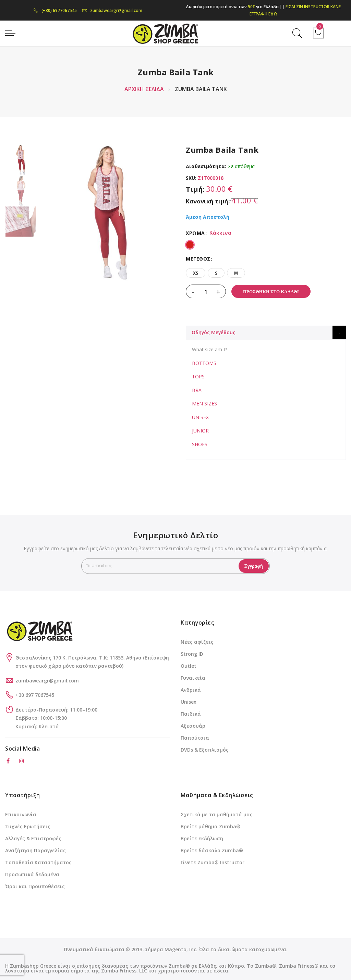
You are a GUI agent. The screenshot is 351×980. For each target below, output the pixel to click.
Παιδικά (191, 714)
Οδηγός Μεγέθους (214, 332)
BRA (197, 390)
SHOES (200, 444)
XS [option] (196, 273)
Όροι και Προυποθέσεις (35, 886)
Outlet (189, 666)
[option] (21, 160)
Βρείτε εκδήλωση (202, 838)
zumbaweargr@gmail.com (112, 10)
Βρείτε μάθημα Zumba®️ (210, 826)
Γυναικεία (193, 678)
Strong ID (192, 654)
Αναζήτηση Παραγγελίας (35, 850)
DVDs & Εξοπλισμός (205, 750)
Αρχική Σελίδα (144, 89)
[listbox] (266, 244)
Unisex (189, 702)
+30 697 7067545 (35, 695)
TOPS (198, 376)
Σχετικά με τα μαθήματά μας (217, 814)
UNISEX (200, 417)
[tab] (266, 332)
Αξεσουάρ (193, 726)
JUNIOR (200, 431)
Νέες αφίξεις (197, 642)
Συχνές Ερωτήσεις (28, 826)
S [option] (216, 273)
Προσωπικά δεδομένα (32, 874)
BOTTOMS (204, 363)
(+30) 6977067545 (55, 10)
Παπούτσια (195, 738)
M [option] (236, 273)
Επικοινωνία (21, 814)
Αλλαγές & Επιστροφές (33, 838)
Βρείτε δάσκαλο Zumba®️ (212, 850)
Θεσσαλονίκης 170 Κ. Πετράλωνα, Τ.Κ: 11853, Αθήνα (79, 658)
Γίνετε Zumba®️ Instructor (213, 862)
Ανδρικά (191, 690)
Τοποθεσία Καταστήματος (38, 862)
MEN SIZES (204, 404)
